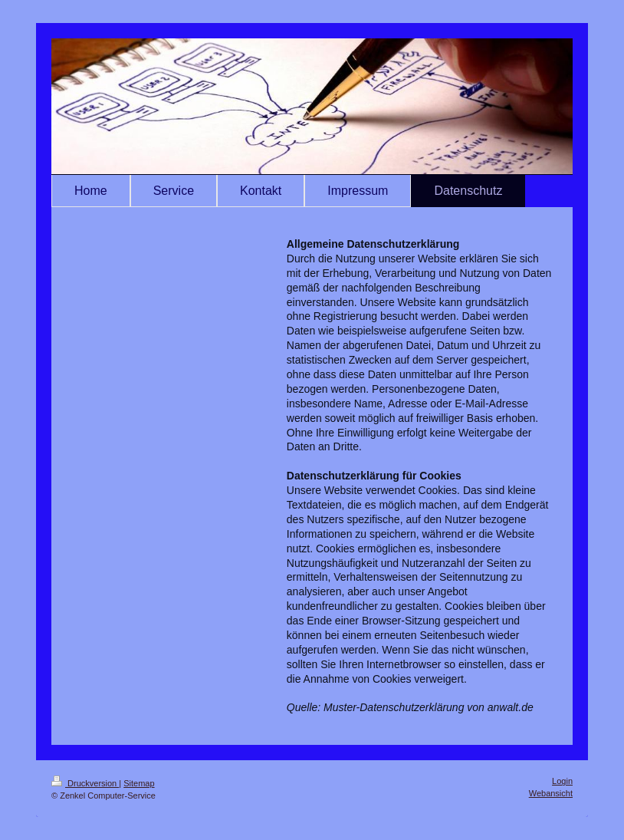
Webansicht (551, 793)
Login (562, 781)
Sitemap (139, 783)
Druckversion (85, 783)
